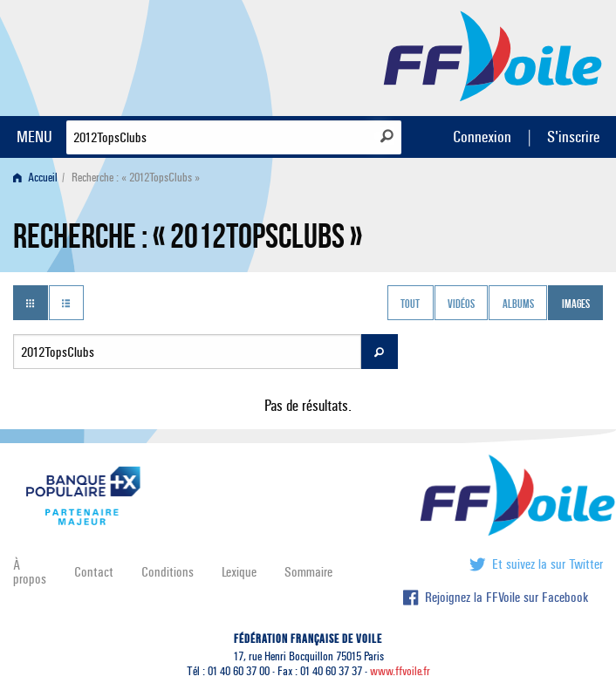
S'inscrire (573, 137)
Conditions (168, 572)
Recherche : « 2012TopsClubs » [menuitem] (136, 178)
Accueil (35, 178)
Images (576, 304)
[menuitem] (39, 178)
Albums (518, 304)
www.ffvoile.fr (400, 671)
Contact (94, 572)
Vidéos (461, 304)
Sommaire (308, 572)
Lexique (239, 572)
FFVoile (493, 55)
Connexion (482, 137)
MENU (34, 137)
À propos (30, 572)
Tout (410, 304)
